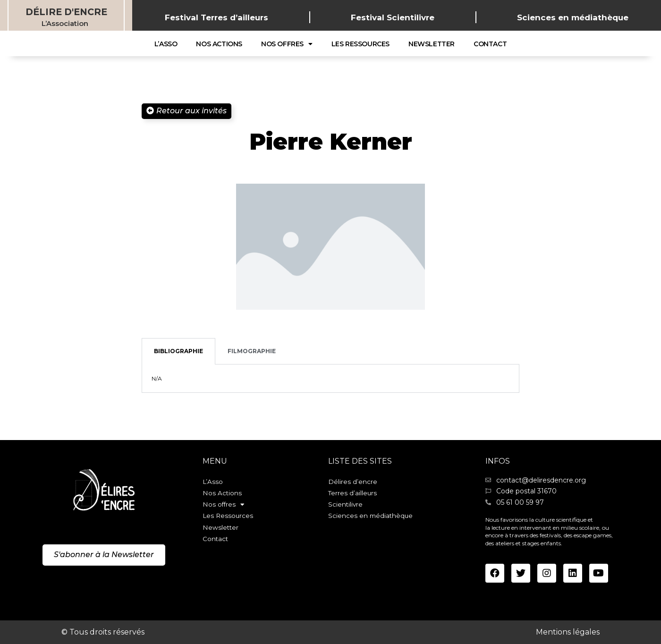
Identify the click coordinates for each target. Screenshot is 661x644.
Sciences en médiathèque (573, 17)
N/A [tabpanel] (157, 378)
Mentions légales (568, 632)
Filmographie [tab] (252, 351)
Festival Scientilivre (393, 17)
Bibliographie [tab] (178, 351)
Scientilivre (346, 507)
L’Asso (166, 44)
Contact (490, 44)
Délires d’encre (353, 482)
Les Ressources (360, 44)
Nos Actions (219, 44)
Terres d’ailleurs (353, 494)
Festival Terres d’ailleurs (216, 17)
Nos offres (287, 44)
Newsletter (432, 44)
